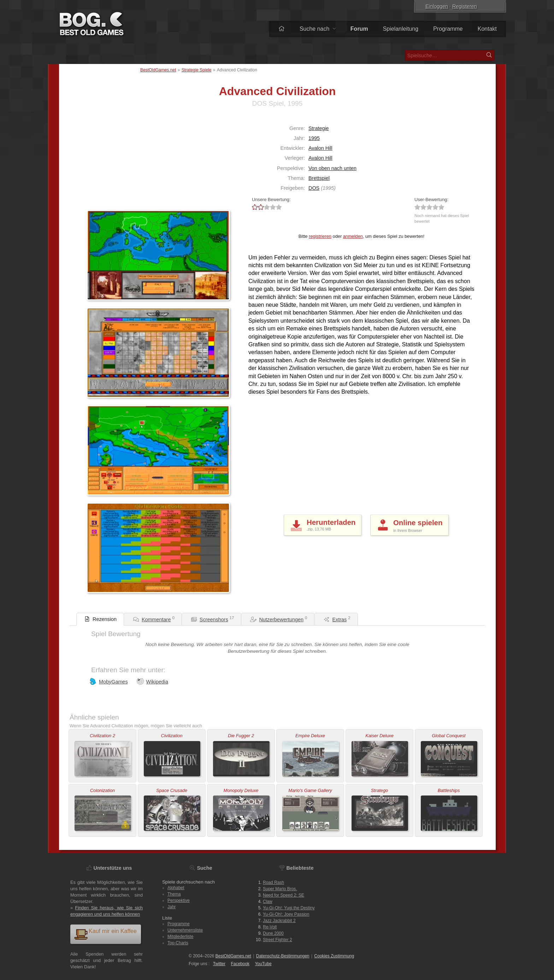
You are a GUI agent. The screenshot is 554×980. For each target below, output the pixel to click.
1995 (314, 138)
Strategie (319, 128)
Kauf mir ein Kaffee (105, 934)
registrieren (320, 236)
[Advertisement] (131, 162)
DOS (314, 188)
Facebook (240, 964)
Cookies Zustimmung (334, 956)
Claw (268, 902)
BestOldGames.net (158, 70)
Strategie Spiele (197, 70)
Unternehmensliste (185, 930)
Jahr (172, 907)
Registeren (465, 6)
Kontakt (487, 29)
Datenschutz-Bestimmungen (283, 956)
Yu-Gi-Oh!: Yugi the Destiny (289, 908)
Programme (448, 29)
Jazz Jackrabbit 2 (279, 921)
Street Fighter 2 (278, 940)
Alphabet (176, 888)
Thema (174, 894)
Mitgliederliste (180, 937)
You (263, 964)
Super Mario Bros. (280, 889)
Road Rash (273, 882)
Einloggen (437, 6)
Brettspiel (319, 178)
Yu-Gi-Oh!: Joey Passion (286, 914)
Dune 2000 (273, 933)
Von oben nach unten (332, 168)
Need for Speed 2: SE (284, 895)
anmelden (353, 236)
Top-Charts (178, 943)
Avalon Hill (320, 148)
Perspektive (179, 900)
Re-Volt (270, 927)
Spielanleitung (401, 29)
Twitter (219, 964)
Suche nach (318, 29)
